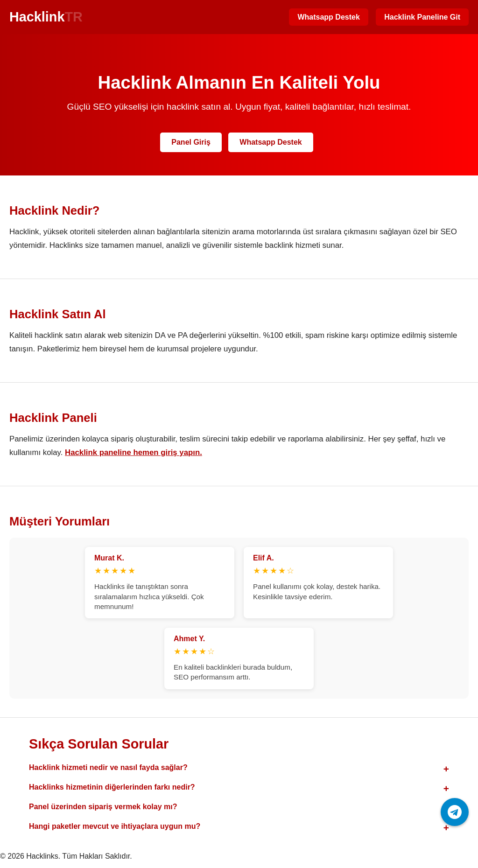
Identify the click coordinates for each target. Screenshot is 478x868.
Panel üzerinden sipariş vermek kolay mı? (103, 807)
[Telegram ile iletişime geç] (455, 812)
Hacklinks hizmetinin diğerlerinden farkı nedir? (112, 787)
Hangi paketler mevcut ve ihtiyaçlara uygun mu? (115, 826)
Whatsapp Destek (328, 17)
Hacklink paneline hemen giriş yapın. (134, 452)
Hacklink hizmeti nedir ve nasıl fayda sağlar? (108, 767)
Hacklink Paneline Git (422, 17)
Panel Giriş (191, 142)
